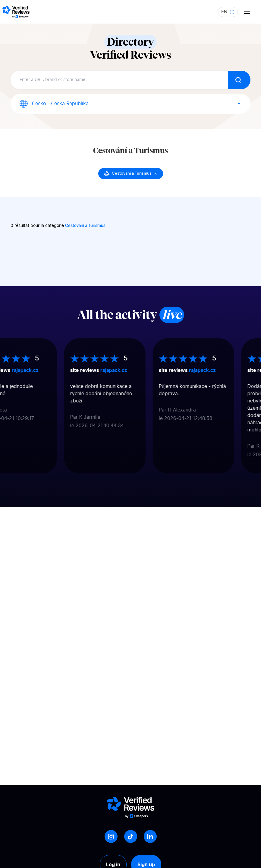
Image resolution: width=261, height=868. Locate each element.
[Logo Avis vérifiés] (16, 12)
